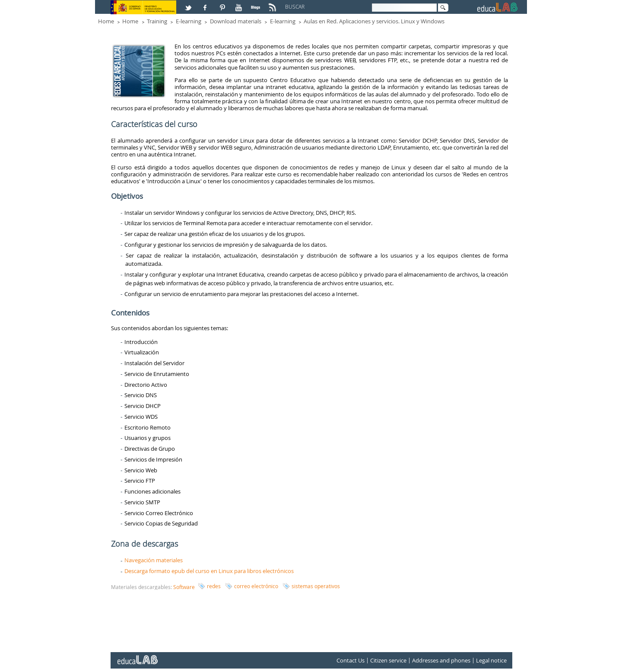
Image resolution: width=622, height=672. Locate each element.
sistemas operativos (316, 586)
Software (184, 587)
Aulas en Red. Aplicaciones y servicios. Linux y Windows (374, 21)
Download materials (236, 21)
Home (106, 21)
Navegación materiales (154, 560)
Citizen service (388, 660)
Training (157, 21)
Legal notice (491, 660)
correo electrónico (256, 586)
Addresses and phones (441, 660)
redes (214, 586)
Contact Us (351, 660)
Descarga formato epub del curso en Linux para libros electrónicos (209, 571)
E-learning (189, 21)
